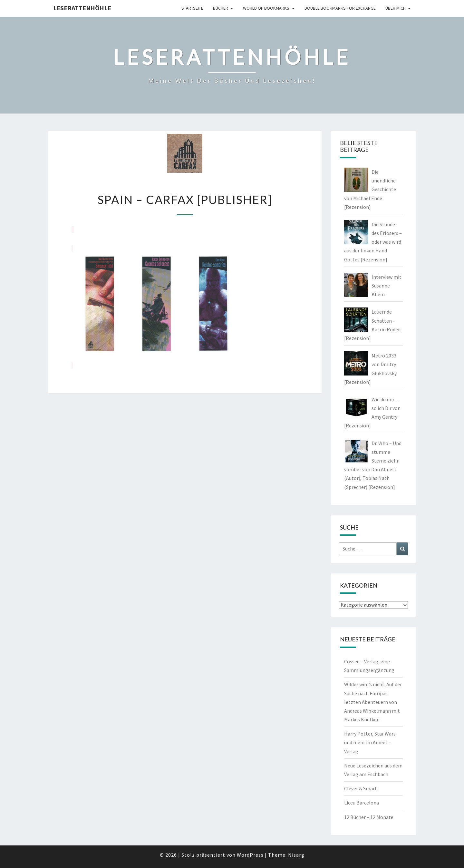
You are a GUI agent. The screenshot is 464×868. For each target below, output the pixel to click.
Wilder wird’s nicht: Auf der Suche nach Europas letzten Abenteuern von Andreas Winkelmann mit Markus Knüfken (373, 702)
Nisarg (296, 855)
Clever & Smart (361, 788)
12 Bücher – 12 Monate (369, 817)
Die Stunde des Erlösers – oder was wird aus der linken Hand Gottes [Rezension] (373, 242)
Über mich (396, 8)
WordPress (250, 855)
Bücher (221, 8)
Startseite (192, 8)
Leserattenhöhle (82, 8)
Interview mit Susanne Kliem (387, 286)
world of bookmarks (266, 8)
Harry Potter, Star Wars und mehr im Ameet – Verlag (370, 742)
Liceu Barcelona (362, 803)
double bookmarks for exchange (340, 8)
